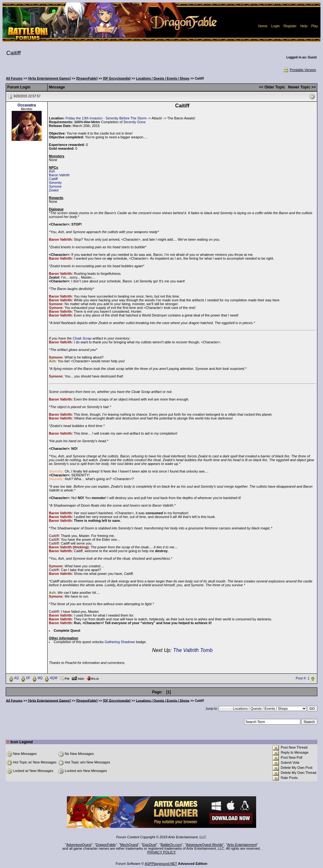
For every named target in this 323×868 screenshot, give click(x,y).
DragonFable (106, 845)
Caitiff (53, 179)
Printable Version (300, 70)
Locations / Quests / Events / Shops (163, 78)
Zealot (54, 190)
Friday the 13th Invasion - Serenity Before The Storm (106, 118)
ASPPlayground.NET (161, 864)
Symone (55, 186)
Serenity (55, 183)
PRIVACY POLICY (162, 852)
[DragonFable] (87, 78)
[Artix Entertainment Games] (50, 78)
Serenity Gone (134, 122)
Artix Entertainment (242, 845)
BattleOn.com (171, 845)
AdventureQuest (79, 845)
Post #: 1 (302, 678)
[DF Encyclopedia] (117, 78)
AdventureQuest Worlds (205, 845)
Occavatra (27, 105)
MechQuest (129, 845)
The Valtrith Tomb (193, 650)
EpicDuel (149, 845)
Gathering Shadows (120, 642)
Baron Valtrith (59, 175)
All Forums (14, 78)
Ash (52, 171)
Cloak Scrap (82, 338)
